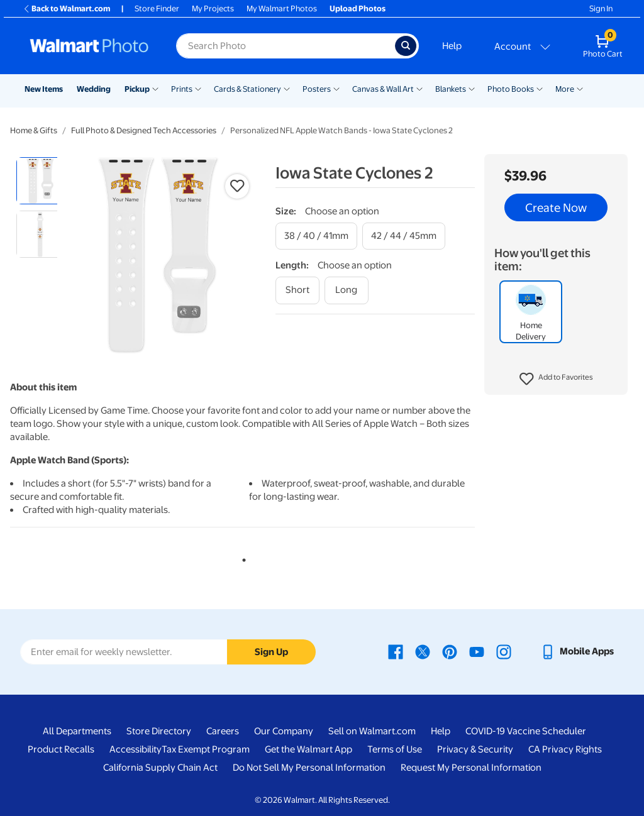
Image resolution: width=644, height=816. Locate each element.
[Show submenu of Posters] (336, 88)
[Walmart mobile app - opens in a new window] (577, 651)
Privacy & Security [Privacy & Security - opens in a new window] (475, 749)
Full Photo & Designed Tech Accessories (144, 130)
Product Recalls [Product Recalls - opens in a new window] (61, 749)
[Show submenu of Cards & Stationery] (287, 88)
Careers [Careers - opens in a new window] (223, 731)
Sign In (601, 8)
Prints (182, 89)
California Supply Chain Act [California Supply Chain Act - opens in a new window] (160, 768)
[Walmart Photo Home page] (89, 46)
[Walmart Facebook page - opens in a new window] (396, 651)
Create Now (556, 207)
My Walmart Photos (282, 8)
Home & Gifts (34, 130)
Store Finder (157, 8)
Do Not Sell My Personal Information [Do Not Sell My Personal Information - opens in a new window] (309, 768)
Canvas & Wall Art (383, 89)
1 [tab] (241, 558)
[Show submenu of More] (580, 88)
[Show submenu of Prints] (198, 88)
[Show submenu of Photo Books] (540, 88)
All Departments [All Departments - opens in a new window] (77, 731)
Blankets (451, 89)
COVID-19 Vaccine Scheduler (526, 731)
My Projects (213, 8)
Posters (317, 89)
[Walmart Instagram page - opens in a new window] (504, 651)
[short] (297, 290)
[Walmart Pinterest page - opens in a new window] (450, 651)
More (565, 89)
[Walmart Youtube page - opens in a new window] (477, 651)
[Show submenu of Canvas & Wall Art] (419, 88)
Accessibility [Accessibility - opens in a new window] (136, 749)
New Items (44, 89)
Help (452, 46)
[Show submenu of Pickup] (155, 88)
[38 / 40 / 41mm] (316, 236)
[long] (347, 290)
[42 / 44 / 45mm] (404, 236)
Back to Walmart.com (66, 8)
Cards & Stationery (247, 89)
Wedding (94, 89)
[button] (556, 379)
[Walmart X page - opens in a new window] (423, 651)
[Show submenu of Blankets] (472, 88)
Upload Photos (358, 8)
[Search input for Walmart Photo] (286, 46)
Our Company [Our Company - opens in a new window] (284, 731)
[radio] (40, 181)
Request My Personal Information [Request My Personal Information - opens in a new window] (471, 768)
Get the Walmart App (308, 749)
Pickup (137, 89)
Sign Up (271, 652)
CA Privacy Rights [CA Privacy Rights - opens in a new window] (565, 749)
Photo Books (511, 89)
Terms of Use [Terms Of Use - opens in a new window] (395, 749)
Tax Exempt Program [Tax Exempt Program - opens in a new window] (206, 749)
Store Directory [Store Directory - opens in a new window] (159, 731)
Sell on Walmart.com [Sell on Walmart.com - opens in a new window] (372, 731)
